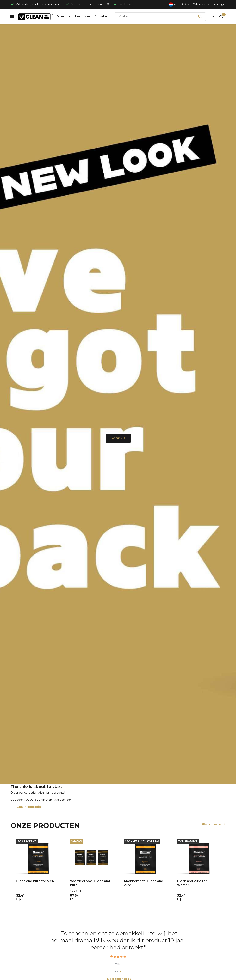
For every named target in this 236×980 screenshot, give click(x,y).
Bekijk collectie (29, 807)
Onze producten (68, 16)
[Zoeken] (160, 17)
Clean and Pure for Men (35, 881)
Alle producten (212, 824)
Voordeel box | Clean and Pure (90, 883)
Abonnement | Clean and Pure (143, 883)
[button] (115, 971)
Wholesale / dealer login (209, 4)
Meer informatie (95, 16)
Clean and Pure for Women (192, 883)
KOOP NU (118, 438)
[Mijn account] (213, 17)
